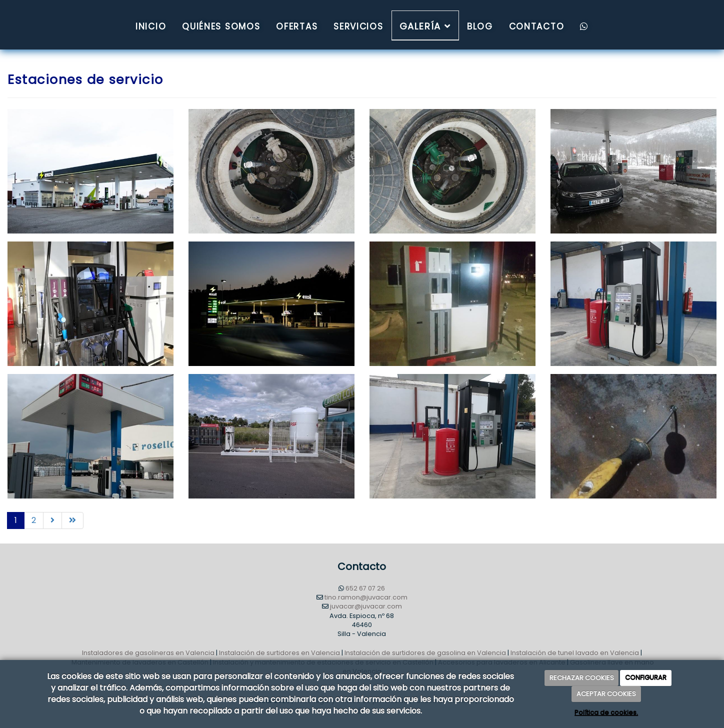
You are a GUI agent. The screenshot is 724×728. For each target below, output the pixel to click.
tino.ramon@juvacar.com (366, 597)
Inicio (151, 26)
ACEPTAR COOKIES (606, 694)
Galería (425, 26)
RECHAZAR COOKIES (582, 678)
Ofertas (297, 26)
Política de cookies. (606, 713)
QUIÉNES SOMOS (221, 26)
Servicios (358, 26)
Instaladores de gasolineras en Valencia (148, 653)
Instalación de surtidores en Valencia (279, 653)
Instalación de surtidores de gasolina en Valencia (425, 653)
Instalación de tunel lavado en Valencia (575, 653)
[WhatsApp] (584, 25)
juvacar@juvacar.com (366, 606)
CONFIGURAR (646, 678)
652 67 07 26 (365, 588)
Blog (480, 26)
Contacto (537, 26)
